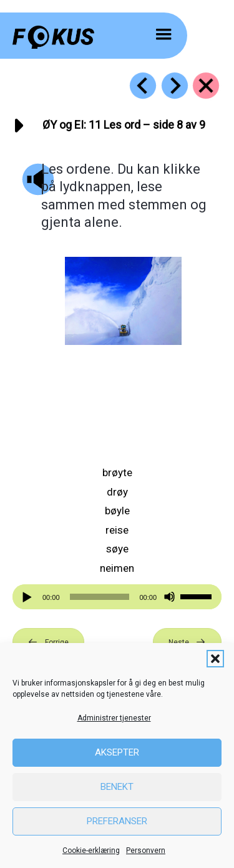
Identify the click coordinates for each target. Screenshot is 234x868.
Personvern (146, 851)
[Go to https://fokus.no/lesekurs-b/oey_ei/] (206, 86)
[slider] (100, 597)
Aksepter (117, 752)
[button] (215, 659)
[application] (117, 597)
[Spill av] (29, 597)
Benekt (117, 787)
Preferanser (117, 821)
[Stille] (169, 597)
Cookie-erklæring (91, 851)
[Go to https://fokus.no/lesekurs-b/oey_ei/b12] (175, 86)
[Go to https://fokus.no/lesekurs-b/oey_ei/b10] (143, 86)
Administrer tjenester (114, 718)
